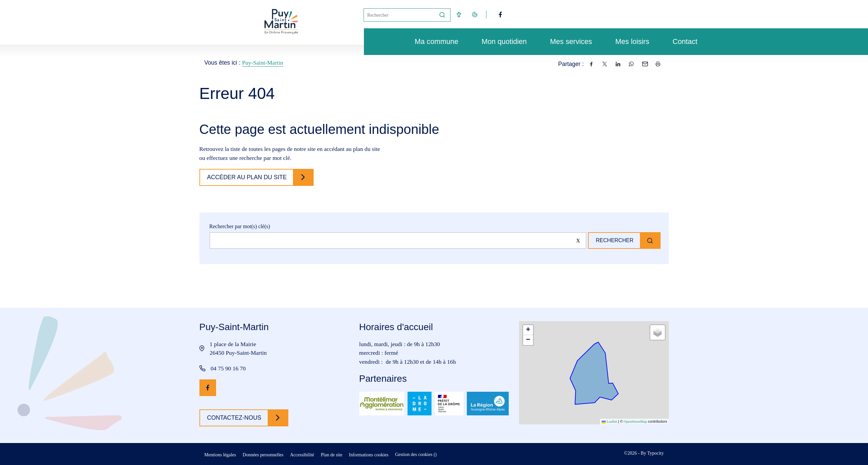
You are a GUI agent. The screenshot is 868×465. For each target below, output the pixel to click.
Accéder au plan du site (248, 177)
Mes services (568, 41)
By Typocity (652, 453)
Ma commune (433, 41)
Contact (682, 41)
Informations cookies (369, 455)
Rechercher (613, 240)
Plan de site (332, 455)
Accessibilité (302, 455)
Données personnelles (263, 455)
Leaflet (609, 421)
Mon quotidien (501, 41)
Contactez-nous (236, 418)
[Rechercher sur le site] (396, 240)
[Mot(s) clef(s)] (399, 15)
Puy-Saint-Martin (263, 63)
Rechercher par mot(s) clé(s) (240, 226)
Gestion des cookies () (416, 455)
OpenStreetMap (635, 421)
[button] (528, 330)
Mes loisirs (629, 41)
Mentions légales (220, 455)
